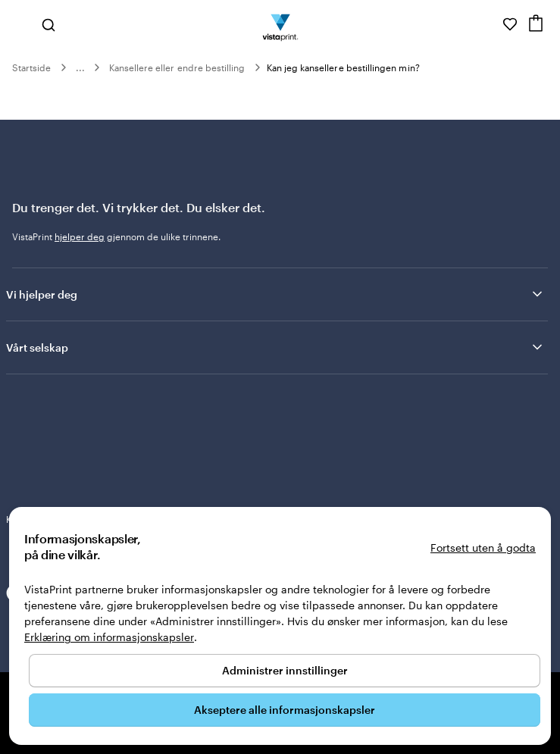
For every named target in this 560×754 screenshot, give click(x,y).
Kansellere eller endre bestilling (177, 67)
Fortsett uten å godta (483, 548)
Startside (32, 67)
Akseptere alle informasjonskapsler (285, 710)
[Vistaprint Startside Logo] (280, 24)
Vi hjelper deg (275, 294)
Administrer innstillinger (285, 670)
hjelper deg (80, 236)
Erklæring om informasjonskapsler (109, 637)
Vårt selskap (275, 347)
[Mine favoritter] (510, 24)
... (80, 67)
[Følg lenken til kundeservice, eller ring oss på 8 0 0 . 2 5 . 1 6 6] (489, 24)
